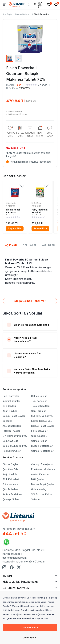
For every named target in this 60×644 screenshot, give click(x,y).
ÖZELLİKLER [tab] (30, 245)
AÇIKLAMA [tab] (11, 245)
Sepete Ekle (15, 228)
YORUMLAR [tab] (48, 245)
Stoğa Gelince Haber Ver (30, 301)
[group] (10, 131)
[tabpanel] (30, 271)
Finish (18, 85)
